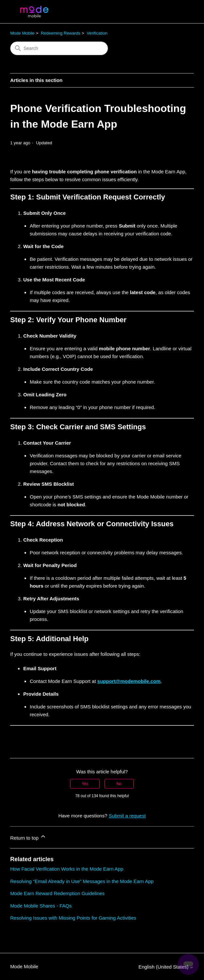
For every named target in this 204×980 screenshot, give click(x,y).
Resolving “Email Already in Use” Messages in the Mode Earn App (82, 881)
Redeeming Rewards (61, 33)
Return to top (28, 837)
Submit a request (127, 816)
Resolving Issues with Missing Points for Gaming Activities (73, 918)
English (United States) (166, 967)
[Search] (59, 48)
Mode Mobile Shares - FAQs (41, 906)
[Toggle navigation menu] (182, 12)
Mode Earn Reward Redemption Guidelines (57, 893)
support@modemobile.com (129, 681)
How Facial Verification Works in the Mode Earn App (67, 869)
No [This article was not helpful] (119, 784)
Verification (97, 33)
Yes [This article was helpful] (85, 784)
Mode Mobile (22, 33)
